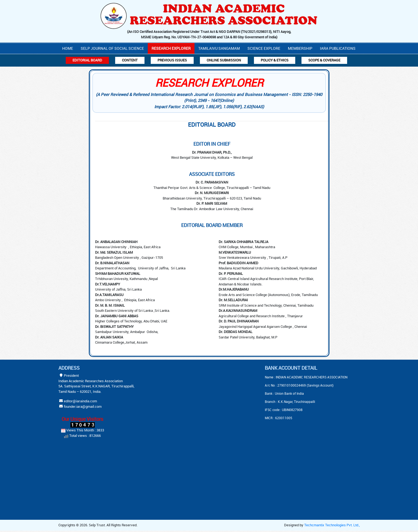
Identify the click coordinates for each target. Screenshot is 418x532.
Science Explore (264, 48)
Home (68, 48)
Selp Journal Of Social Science (112, 48)
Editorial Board (87, 60)
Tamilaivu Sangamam (219, 48)
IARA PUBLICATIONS (338, 48)
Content (130, 60)
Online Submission (224, 60)
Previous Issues (172, 60)
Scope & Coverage (324, 60)
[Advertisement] (196, 399)
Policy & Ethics (275, 60)
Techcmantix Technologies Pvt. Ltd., (332, 525)
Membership (300, 48)
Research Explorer (171, 48)
